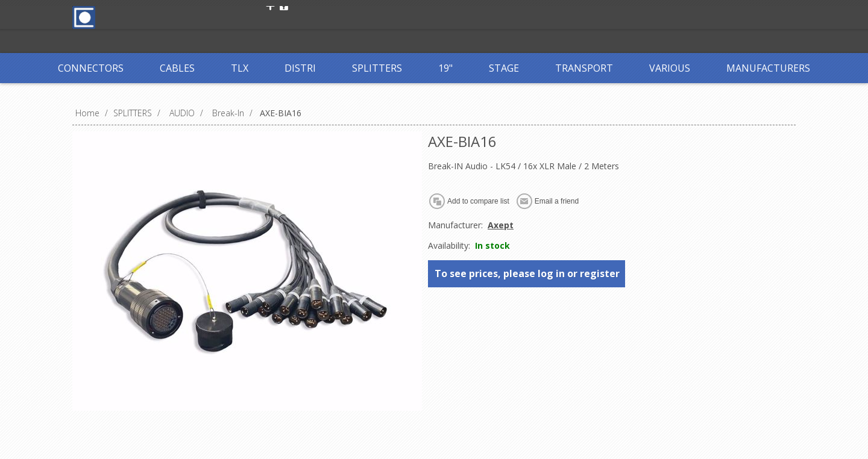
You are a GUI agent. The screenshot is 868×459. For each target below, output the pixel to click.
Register (294, 17)
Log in (343, 17)
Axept (501, 225)
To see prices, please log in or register (527, 273)
